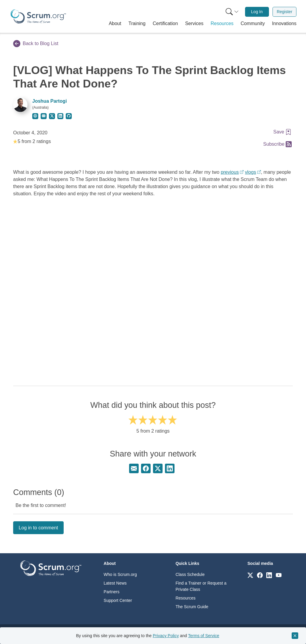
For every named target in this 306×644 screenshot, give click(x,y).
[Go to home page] (51, 568)
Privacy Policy (166, 636)
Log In (257, 12)
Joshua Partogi (50, 101)
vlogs (251, 172)
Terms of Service (204, 636)
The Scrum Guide (192, 607)
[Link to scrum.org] (250, 575)
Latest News (115, 583)
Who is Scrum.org (120, 574)
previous (230, 172)
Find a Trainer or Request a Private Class (201, 586)
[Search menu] (232, 12)
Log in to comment (39, 528)
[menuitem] (232, 12)
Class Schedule (190, 574)
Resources (185, 598)
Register (284, 12)
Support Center (118, 600)
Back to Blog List (36, 44)
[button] (115, 24)
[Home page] (38, 16)
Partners (112, 592)
